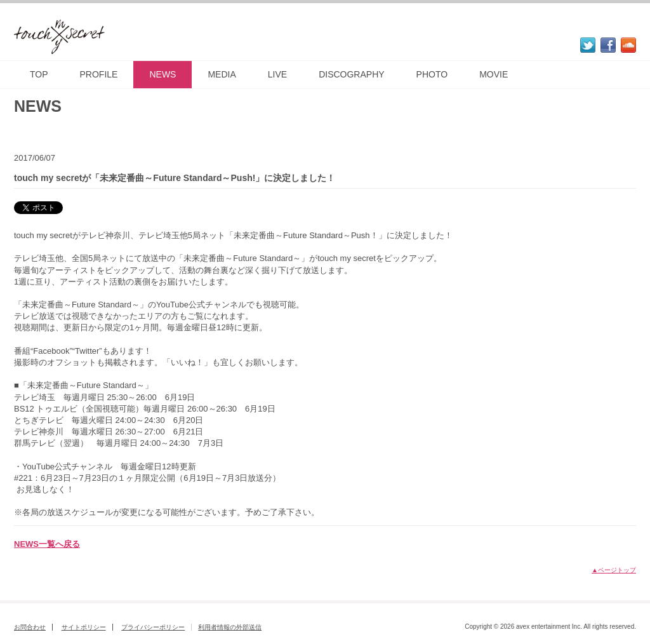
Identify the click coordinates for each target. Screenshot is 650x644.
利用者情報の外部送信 (230, 627)
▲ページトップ (614, 570)
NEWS (162, 74)
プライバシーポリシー (153, 627)
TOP (39, 74)
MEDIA (222, 74)
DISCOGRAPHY (351, 74)
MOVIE (494, 74)
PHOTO (432, 74)
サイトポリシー (84, 627)
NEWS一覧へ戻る (47, 544)
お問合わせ (30, 627)
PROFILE (99, 74)
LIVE (277, 74)
